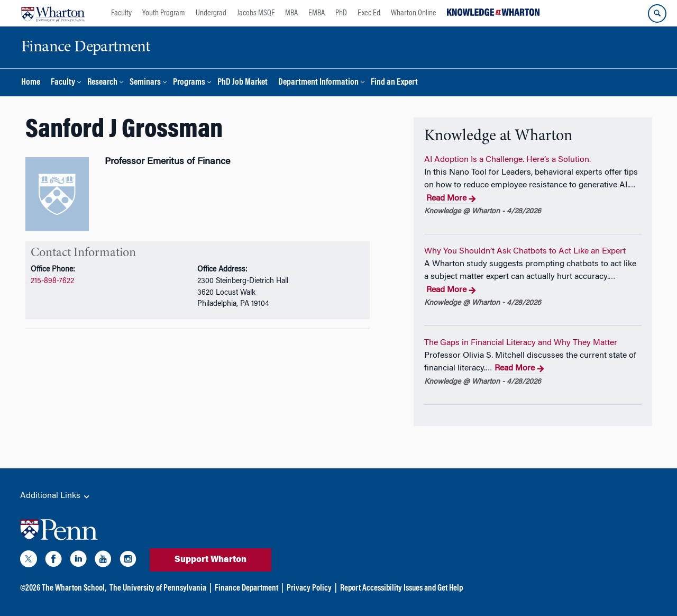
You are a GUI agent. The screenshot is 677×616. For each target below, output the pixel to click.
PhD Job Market (243, 83)
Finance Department (246, 588)
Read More (451, 199)
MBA (291, 13)
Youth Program (164, 13)
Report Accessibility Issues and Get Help (401, 588)
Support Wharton (211, 560)
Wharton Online (414, 13)
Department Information (318, 83)
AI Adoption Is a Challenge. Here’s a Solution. (507, 160)
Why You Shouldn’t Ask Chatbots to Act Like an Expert (525, 251)
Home (31, 83)
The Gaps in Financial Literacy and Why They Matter (521, 343)
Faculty (121, 13)
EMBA (317, 13)
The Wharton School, (74, 588)
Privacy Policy (309, 588)
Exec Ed (369, 13)
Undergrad (211, 13)
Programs (189, 83)
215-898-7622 (52, 281)
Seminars (145, 83)
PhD (341, 13)
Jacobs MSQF (256, 13)
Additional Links (56, 496)
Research (102, 83)
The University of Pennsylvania (158, 588)
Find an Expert (394, 83)
